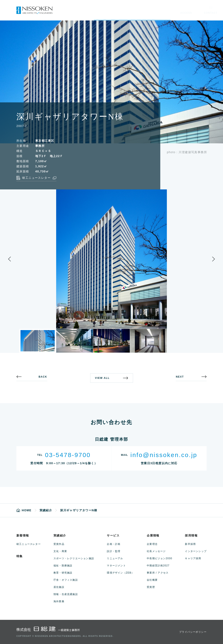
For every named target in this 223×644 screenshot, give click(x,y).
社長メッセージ (156, 551)
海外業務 (59, 601)
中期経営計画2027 (158, 566)
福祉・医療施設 (63, 566)
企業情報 (153, 535)
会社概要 (152, 580)
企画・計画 (114, 544)
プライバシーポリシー (193, 632)
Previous (13, 259)
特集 (20, 556)
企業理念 (152, 544)
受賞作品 (59, 544)
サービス (113, 535)
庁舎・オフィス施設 (66, 580)
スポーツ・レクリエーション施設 (74, 558)
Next (210, 259)
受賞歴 (151, 587)
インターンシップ (196, 551)
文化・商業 (60, 551)
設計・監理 (114, 551)
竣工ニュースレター (29, 544)
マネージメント (116, 566)
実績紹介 (60, 535)
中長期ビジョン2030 (159, 558)
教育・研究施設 (63, 573)
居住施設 (59, 587)
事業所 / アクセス (158, 573)
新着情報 (23, 535)
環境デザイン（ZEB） (120, 573)
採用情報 (191, 535)
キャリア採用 (193, 558)
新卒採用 (190, 544)
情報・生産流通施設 (66, 594)
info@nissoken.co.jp (164, 455)
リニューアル (115, 558)
